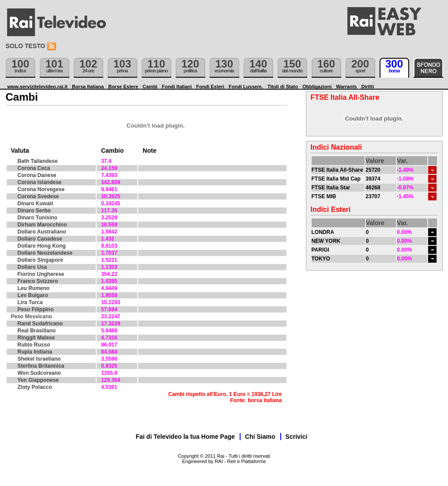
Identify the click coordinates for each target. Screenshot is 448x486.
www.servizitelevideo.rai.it (38, 87)
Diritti (367, 87)
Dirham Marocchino (42, 225)
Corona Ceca (34, 168)
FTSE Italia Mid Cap (336, 179)
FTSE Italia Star (331, 188)
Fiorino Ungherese (41, 274)
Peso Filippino (36, 309)
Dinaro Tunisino (38, 218)
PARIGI (320, 250)
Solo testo (26, 46)
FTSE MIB (324, 196)
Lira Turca (30, 302)
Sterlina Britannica (41, 366)
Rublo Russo (34, 345)
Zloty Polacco (35, 387)
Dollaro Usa (32, 267)
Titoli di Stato (283, 87)
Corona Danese (37, 175)
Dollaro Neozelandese (45, 253)
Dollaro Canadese (40, 239)
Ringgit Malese (36, 338)
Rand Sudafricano (40, 324)
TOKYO (321, 259)
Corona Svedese (38, 196)
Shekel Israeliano (39, 359)
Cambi (150, 87)
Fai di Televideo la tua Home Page (186, 437)
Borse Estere (123, 87)
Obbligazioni (317, 87)
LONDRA (323, 232)
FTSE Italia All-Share (337, 170)
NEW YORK (326, 241)
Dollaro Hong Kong (42, 246)
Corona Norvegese (41, 189)
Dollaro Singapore (40, 260)
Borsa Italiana (88, 87)
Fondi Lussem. (246, 87)
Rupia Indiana (35, 352)
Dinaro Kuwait (36, 203)
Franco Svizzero (38, 281)
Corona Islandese (40, 182)
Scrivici (297, 437)
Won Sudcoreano (39, 373)
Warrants (346, 87)
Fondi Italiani (177, 87)
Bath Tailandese (38, 161)
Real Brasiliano (37, 331)
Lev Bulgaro (33, 295)
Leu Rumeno (34, 288)
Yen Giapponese (38, 380)
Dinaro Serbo (34, 211)
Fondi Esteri (211, 87)
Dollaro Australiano (42, 232)
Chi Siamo (260, 437)
